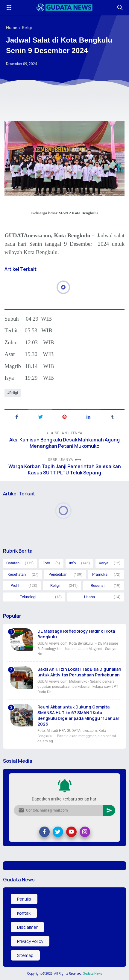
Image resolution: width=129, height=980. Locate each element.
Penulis (24, 899)
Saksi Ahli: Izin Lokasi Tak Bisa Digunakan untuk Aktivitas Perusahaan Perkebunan (79, 672)
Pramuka (100, 574)
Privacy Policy (30, 941)
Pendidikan (58, 574)
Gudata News (92, 973)
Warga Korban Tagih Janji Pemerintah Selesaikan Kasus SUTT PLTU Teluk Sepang (65, 470)
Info (72, 563)
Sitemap (25, 955)
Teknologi (28, 597)
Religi (14, 393)
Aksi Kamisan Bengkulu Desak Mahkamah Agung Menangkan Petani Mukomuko (64, 443)
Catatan (13, 563)
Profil (15, 585)
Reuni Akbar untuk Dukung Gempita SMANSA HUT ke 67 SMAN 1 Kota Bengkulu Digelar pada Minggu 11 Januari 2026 (79, 715)
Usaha (89, 597)
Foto (46, 563)
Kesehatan (17, 574)
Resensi (98, 585)
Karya (104, 563)
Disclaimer (27, 927)
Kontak (24, 913)
